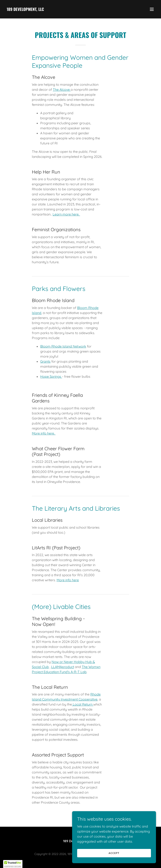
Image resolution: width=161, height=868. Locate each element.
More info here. (44, 433)
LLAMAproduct (63, 667)
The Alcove (62, 90)
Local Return (83, 704)
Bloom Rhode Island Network (63, 346)
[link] (25, 10)
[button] (152, 9)
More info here (68, 580)
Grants (45, 361)
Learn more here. (66, 214)
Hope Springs (51, 376)
